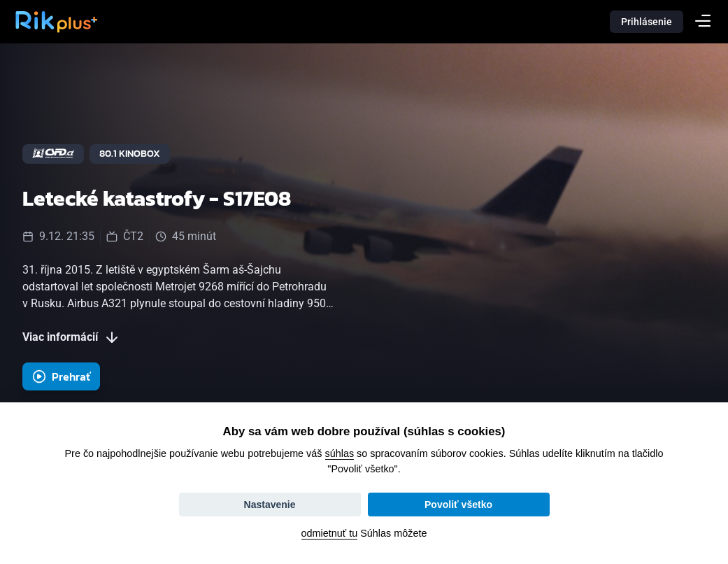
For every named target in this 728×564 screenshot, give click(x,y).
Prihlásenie (647, 22)
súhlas (340, 453)
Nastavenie (270, 505)
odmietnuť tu (330, 533)
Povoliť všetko (458, 505)
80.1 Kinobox (130, 154)
